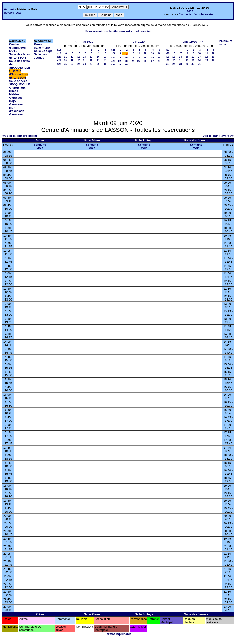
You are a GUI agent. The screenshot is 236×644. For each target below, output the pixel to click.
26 (72, 64)
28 (85, 64)
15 (91, 57)
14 (85, 57)
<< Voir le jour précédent (20, 136)
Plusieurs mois (226, 43)
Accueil (9, 9)
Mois (40, 148)
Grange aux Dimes (17, 89)
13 (79, 57)
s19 (59, 53)
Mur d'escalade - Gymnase (18, 111)
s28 (168, 53)
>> (201, 42)
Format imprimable (118, 634)
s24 (113, 53)
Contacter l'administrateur (197, 14)
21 (85, 60)
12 (72, 57)
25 (65, 64)
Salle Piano (42, 48)
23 (98, 60)
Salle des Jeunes (40, 56)
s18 (59, 50)
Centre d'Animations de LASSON (19, 74)
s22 (59, 64)
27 (79, 64)
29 (91, 64)
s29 (168, 57)
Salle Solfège (43, 51)
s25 (113, 57)
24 (105, 60)
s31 (168, 64)
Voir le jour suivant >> (218, 136)
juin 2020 (138, 42)
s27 (113, 65)
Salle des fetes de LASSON (20, 56)
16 (98, 57)
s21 (59, 60)
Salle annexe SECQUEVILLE (20, 83)
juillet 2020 (189, 42)
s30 (168, 60)
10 (105, 53)
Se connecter (13, 13)
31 (105, 64)
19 (72, 60)
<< (77, 42)
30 (98, 64)
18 (65, 60)
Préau (38, 44)
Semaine (40, 145)
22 (91, 60)
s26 (113, 61)
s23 (113, 50)
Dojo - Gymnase (16, 103)
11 (65, 57)
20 (79, 60)
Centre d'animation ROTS (17, 48)
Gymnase (16, 98)
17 (105, 57)
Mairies (14, 94)
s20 (59, 57)
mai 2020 (87, 42)
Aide (190, 11)
